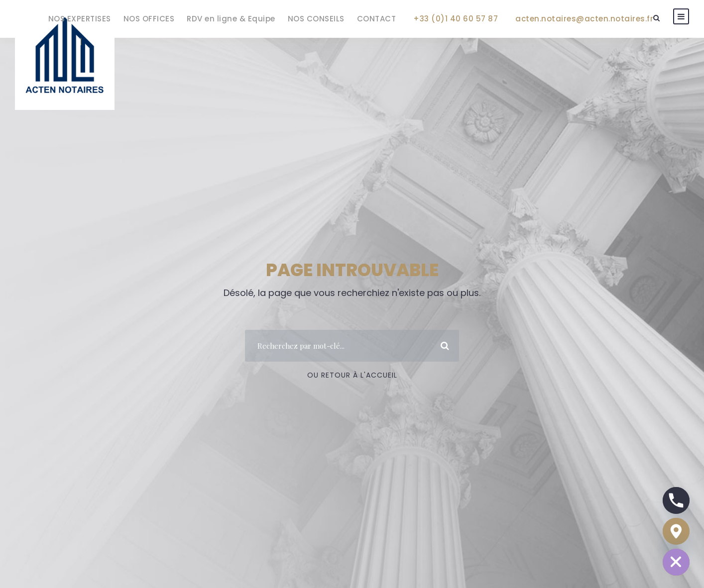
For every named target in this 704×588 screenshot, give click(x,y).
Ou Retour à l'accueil (352, 375)
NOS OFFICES (149, 19)
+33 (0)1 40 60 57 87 (456, 19)
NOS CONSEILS (316, 19)
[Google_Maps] (676, 531)
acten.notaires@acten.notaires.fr (584, 19)
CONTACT (377, 19)
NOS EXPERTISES (80, 19)
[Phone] (676, 500)
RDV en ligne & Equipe (231, 19)
